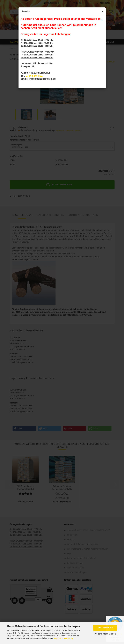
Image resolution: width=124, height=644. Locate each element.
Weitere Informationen (105, 634)
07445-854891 (34, 76)
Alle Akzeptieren (105, 628)
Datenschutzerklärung (63, 638)
